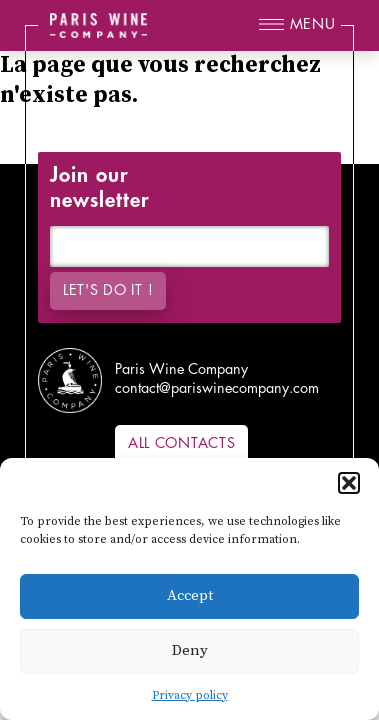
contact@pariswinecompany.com (217, 388)
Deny (190, 650)
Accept (190, 595)
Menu (313, 24)
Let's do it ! (108, 290)
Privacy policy (190, 695)
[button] (349, 483)
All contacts (182, 443)
